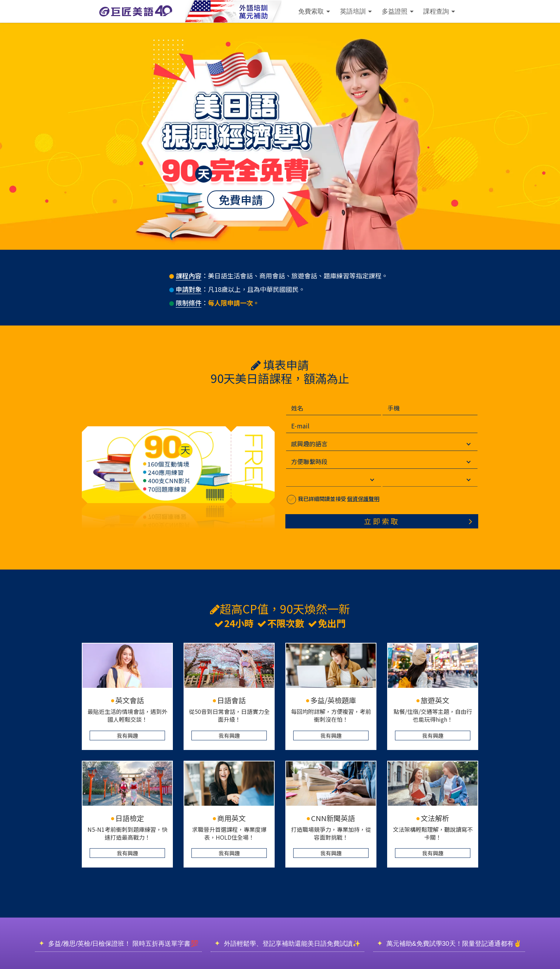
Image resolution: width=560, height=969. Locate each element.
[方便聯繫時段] (395, 462)
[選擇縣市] (347, 479)
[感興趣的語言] (395, 444)
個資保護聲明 (376, 499)
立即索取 (395, 521)
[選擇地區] (443, 479)
